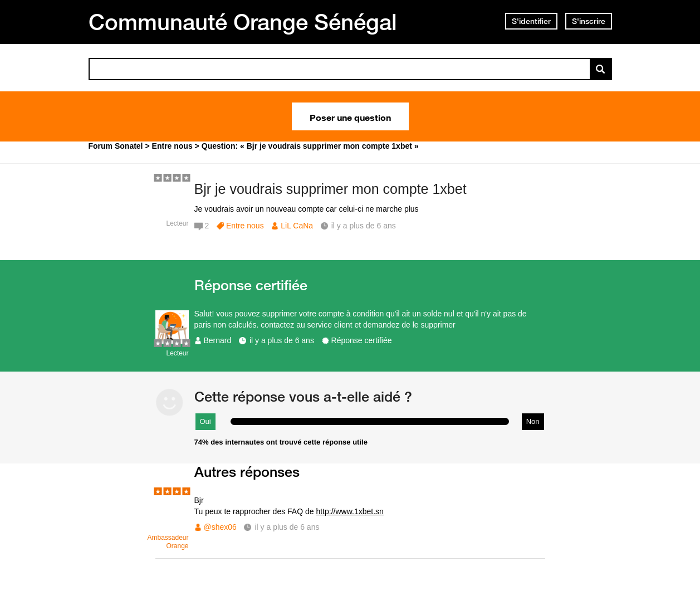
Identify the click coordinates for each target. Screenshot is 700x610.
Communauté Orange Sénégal (243, 22)
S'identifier (531, 21)
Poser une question (350, 116)
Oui (205, 421)
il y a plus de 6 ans (282, 340)
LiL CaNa (297, 226)
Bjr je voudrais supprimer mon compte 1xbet (331, 189)
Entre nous (245, 226)
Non (533, 421)
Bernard (218, 340)
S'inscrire (589, 21)
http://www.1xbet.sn (349, 511)
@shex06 (220, 527)
